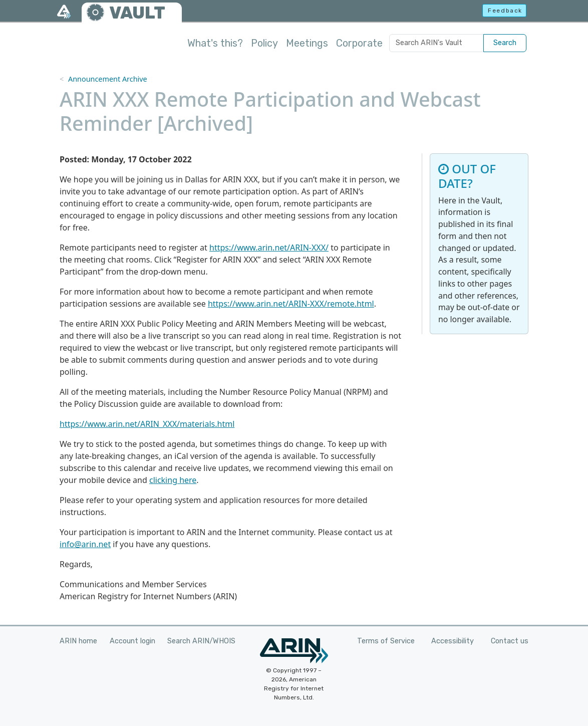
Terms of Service (386, 641)
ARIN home (78, 641)
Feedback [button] (505, 11)
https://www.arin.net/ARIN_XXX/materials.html (147, 424)
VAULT (137, 13)
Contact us (510, 641)
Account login (132, 641)
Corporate (359, 43)
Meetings (307, 43)
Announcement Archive (108, 79)
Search (505, 43)
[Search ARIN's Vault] (436, 43)
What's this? (215, 43)
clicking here (173, 480)
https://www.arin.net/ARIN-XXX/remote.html (291, 304)
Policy (264, 43)
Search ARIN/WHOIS (201, 641)
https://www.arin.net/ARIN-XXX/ (269, 248)
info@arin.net (85, 544)
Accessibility (453, 641)
